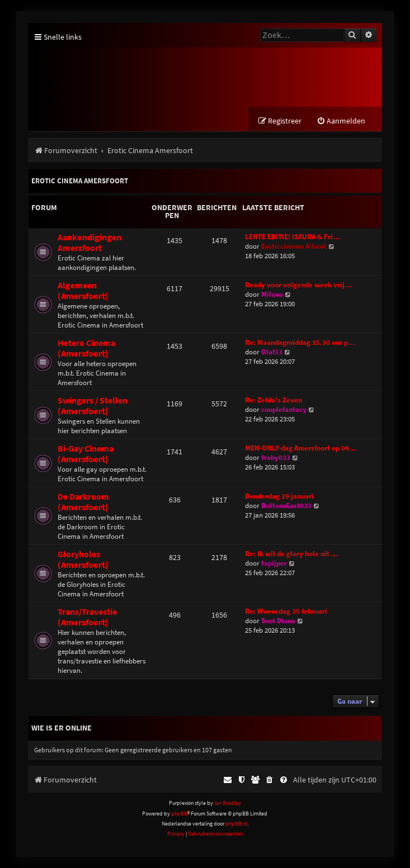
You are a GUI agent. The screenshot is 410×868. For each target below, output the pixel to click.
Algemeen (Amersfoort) (83, 291)
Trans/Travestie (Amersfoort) (87, 617)
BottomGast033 (286, 506)
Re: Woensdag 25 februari (286, 611)
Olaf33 (272, 352)
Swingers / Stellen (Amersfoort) (93, 406)
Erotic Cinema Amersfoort (80, 181)
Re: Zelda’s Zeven (274, 400)
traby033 (276, 457)
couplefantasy (284, 409)
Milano (272, 294)
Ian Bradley (228, 803)
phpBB (179, 814)
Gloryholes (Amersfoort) (83, 559)
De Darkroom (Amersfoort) (83, 502)
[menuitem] (341, 121)
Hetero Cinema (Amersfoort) (86, 348)
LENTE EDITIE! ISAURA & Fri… (293, 237)
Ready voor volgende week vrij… (298, 285)
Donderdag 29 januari (279, 496)
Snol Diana (278, 621)
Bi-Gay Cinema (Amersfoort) (86, 454)
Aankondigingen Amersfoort (89, 243)
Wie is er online (62, 728)
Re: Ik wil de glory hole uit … (292, 554)
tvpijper (274, 563)
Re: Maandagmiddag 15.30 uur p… (300, 342)
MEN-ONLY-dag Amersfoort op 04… (301, 448)
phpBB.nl (236, 824)
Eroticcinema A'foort (294, 246)
